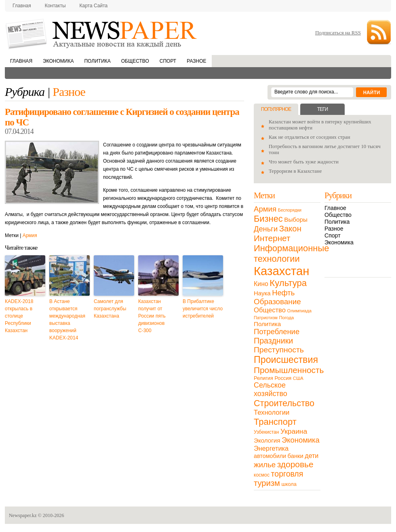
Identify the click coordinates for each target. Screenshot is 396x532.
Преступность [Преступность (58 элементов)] (279, 350)
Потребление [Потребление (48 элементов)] (277, 332)
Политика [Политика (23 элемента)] (267, 324)
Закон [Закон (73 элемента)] (290, 229)
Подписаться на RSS (338, 33)
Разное (196, 61)
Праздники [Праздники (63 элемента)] (273, 341)
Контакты (55, 6)
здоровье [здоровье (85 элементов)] (295, 464)
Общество (135, 61)
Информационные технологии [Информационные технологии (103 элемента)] (291, 253)
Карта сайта (94, 6)
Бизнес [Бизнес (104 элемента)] (268, 219)
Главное (335, 208)
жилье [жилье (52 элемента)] (265, 465)
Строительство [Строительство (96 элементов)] (284, 403)
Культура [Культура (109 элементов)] (288, 283)
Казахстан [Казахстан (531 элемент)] (281, 271)
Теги (322, 109)
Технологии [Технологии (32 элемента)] (272, 412)
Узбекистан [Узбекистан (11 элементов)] (266, 432)
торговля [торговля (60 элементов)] (287, 474)
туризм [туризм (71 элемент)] (267, 483)
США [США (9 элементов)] (298, 378)
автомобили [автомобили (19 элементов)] (270, 456)
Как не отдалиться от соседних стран (310, 137)
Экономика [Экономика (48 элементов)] (301, 440)
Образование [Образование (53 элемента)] (277, 302)
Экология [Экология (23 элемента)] (267, 440)
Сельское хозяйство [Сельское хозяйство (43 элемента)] (271, 389)
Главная (22, 6)
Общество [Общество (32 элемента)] (270, 310)
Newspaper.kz (23, 515)
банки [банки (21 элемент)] (296, 456)
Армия (30, 235)
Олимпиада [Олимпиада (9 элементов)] (299, 311)
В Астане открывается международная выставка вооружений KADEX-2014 (67, 320)
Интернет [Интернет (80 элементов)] (272, 238)
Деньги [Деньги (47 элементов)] (266, 229)
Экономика (58, 61)
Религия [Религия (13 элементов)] (263, 378)
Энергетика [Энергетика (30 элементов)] (271, 448)
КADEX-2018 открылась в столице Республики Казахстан (19, 316)
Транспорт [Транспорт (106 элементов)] (275, 422)
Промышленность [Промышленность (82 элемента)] (289, 370)
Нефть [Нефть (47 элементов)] (283, 293)
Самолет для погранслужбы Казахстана (110, 309)
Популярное (276, 109)
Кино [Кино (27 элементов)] (261, 284)
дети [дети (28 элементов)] (312, 456)
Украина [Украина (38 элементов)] (294, 431)
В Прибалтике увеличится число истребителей (203, 309)
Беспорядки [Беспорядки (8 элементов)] (290, 210)
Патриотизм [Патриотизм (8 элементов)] (266, 318)
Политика (97, 61)
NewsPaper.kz (102, 33)
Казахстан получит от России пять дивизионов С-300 (152, 316)
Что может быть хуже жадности (304, 162)
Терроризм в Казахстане (295, 171)
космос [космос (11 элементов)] (262, 475)
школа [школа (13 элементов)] (289, 484)
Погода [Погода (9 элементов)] (286, 318)
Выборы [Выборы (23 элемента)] (296, 219)
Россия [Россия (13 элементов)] (283, 378)
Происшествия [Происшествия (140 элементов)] (286, 360)
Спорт (168, 61)
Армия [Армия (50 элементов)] (265, 209)
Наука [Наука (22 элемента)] (262, 293)
